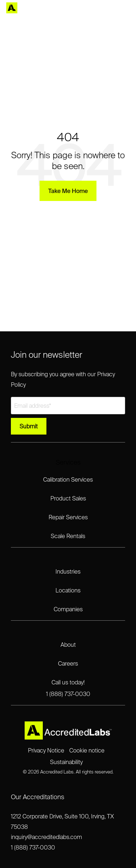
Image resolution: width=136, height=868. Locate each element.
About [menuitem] (68, 645)
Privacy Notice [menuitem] (46, 750)
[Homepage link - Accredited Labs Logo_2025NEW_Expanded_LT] (68, 737)
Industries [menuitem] (68, 571)
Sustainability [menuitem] (66, 762)
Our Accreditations (38, 797)
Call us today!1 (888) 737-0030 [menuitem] (68, 688)
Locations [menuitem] (68, 590)
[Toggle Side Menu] (125, 8)
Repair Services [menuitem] (68, 517)
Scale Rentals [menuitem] (68, 536)
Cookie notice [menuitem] (87, 750)
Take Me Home (68, 191)
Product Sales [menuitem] (68, 498)
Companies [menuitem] (68, 609)
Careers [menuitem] (68, 663)
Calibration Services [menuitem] (68, 479)
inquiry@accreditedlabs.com (46, 837)
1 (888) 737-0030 (33, 847)
